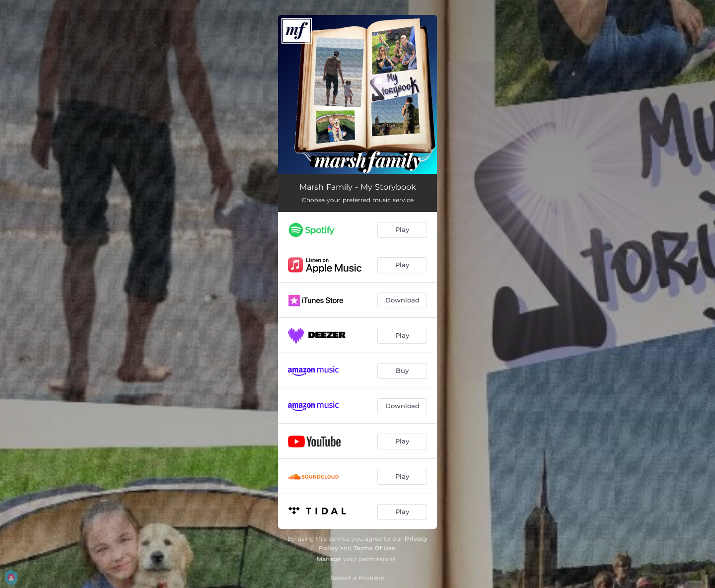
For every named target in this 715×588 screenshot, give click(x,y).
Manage (329, 559)
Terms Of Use (374, 548)
